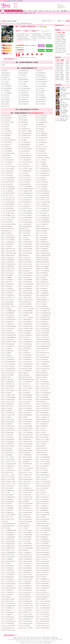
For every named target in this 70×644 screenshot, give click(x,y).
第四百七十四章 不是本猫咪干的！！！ (9, 428)
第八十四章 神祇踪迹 (23, 140)
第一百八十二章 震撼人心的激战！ (8, 213)
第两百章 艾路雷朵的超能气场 (7, 226)
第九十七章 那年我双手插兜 (41, 149)
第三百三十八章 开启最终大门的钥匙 (26, 328)
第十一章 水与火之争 (23, 77)
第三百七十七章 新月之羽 (41, 355)
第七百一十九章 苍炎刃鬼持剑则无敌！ (43, 608)
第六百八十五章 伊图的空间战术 (25, 584)
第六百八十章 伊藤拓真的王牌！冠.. (43, 579)
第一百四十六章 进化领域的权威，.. (8, 187)
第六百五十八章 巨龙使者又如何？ (25, 564)
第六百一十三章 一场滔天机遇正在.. (25, 530)
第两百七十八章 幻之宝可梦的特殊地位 (26, 284)
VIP (31, 13)
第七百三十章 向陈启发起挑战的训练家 (26, 617)
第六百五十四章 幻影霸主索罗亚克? (8, 561)
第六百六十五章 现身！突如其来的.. (43, 568)
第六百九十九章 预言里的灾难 (7, 595)
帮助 (65, 11)
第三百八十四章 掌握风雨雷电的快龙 (8, 362)
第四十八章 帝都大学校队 (41, 104)
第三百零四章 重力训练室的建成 (7, 304)
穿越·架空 (26, 13)
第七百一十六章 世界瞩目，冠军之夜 (43, 606)
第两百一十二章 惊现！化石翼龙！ (8, 235)
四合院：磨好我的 (60, 74)
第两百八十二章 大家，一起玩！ (42, 286)
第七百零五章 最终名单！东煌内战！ (8, 599)
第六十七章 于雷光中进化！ (41, 127)
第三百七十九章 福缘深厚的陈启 (25, 357)
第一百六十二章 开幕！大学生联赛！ (26, 198)
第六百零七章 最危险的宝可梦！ (25, 526)
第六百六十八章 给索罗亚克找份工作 (43, 570)
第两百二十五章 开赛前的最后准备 (25, 244)
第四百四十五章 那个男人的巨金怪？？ (26, 406)
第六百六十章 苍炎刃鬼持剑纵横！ (8, 566)
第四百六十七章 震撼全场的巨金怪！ (43, 422)
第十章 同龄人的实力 (5, 77)
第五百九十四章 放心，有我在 (7, 517)
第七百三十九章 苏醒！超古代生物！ (26, 623)
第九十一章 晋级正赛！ (40, 144)
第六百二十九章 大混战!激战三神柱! (43, 541)
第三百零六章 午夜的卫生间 (41, 304)
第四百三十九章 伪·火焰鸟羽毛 (25, 402)
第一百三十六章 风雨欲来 (41, 178)
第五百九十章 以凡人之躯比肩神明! (43, 513)
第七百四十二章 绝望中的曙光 (24, 626)
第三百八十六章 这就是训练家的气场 (43, 362)
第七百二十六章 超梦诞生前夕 (7, 615)
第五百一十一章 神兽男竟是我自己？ (26, 455)
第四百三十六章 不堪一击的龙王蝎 (25, 399)
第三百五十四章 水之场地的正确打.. (43, 340)
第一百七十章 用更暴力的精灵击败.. (8, 204)
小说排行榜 (45, 643)
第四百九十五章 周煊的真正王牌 (7, 444)
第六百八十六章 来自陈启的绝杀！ (43, 584)
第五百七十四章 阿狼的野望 (24, 501)
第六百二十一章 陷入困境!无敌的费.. (8, 537)
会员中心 (25, 11)
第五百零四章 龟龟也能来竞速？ (7, 450)
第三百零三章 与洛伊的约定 (41, 302)
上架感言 (3, 65)
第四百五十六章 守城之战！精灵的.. (8, 415)
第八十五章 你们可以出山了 (41, 140)
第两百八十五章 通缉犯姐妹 (41, 289)
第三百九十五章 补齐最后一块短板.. (43, 368)
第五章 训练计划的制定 (23, 73)
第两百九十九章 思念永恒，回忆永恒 (26, 300)
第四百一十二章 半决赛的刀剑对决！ (26, 382)
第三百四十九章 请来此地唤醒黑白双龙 (9, 337)
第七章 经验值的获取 (5, 75)
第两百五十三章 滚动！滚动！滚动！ (43, 264)
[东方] (57, 45)
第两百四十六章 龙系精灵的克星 (25, 260)
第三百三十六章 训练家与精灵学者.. (43, 326)
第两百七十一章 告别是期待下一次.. (8, 280)
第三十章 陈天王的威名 (40, 91)
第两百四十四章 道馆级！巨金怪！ (43, 257)
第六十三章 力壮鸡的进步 (24, 124)
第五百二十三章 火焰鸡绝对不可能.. (25, 464)
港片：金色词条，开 (62, 38)
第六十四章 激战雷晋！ (40, 124)
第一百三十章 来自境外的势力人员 (43, 173)
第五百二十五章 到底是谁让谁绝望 (8, 466)
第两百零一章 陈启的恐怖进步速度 (25, 226)
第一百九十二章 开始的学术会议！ (25, 220)
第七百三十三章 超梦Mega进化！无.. (26, 619)
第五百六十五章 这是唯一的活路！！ (26, 495)
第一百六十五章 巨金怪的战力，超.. (25, 200)
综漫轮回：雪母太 (60, 65)
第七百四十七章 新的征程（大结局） (8, 630)
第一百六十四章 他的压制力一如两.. (8, 200)
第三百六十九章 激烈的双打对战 (7, 351)
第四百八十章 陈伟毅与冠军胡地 (7, 433)
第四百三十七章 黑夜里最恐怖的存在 (43, 399)
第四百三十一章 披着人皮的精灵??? (43, 395)
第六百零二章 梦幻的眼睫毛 (41, 521)
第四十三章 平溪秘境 (5, 102)
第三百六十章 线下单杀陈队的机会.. (8, 344)
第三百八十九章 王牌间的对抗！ (42, 364)
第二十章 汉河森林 (22, 84)
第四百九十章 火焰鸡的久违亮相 (25, 439)
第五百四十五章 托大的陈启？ (42, 479)
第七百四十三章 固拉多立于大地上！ (43, 626)
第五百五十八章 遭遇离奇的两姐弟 (8, 490)
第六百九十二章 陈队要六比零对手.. (43, 588)
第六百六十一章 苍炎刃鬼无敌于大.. (25, 566)
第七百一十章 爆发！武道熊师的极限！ (43, 601)
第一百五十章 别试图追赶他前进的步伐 (26, 189)
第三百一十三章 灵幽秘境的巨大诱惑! (8, 311)
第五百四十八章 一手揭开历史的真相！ (43, 482)
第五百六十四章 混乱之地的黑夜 (7, 495)
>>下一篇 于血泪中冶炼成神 (61, 121)
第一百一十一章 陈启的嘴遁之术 (25, 160)
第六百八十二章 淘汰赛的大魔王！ (25, 581)
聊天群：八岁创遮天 (62, 40)
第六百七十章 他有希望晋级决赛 (25, 572)
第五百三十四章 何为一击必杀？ (7, 473)
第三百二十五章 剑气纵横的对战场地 (8, 320)
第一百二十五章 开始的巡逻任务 (7, 171)
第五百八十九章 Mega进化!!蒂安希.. (26, 513)
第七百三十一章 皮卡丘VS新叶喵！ (43, 617)
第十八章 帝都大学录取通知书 (42, 82)
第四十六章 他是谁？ (5, 104)
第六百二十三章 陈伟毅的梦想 (42, 537)
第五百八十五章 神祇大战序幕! (7, 510)
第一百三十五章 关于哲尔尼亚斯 (25, 178)
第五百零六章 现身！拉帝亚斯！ (42, 450)
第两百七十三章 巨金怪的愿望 (42, 280)
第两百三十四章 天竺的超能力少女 (25, 251)
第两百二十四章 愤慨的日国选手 (7, 244)
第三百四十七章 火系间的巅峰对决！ (26, 335)
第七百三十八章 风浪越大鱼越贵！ (8, 623)
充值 (62, 11)
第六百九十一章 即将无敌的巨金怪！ (26, 588)
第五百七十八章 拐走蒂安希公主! (42, 504)
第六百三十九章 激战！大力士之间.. (8, 550)
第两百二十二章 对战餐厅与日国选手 (26, 242)
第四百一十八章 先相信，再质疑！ (25, 386)
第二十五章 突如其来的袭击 (7, 88)
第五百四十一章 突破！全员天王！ (25, 477)
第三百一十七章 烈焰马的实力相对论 (26, 313)
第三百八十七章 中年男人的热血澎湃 (8, 364)
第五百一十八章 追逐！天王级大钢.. (43, 459)
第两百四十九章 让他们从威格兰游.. (25, 262)
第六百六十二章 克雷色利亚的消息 (43, 566)
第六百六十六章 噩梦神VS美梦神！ (8, 570)
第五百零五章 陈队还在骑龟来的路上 (26, 450)
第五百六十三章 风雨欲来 (41, 493)
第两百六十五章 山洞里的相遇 (7, 275)
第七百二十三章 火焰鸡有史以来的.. (8, 612)
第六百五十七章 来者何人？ (7, 564)
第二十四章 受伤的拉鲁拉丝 (41, 86)
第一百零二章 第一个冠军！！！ (25, 153)
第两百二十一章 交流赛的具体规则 (8, 242)
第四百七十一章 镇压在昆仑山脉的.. (8, 426)
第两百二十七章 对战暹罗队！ (7, 246)
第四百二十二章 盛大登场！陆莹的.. (43, 388)
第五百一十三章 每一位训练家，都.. (8, 457)
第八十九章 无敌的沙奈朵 (6, 144)
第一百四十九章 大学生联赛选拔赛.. (8, 189)
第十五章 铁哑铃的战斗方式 (41, 80)
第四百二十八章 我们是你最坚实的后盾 (43, 393)
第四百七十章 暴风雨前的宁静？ (42, 424)
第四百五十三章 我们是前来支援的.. (8, 413)
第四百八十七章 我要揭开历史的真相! (26, 437)
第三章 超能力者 (39, 71)
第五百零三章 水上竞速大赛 (41, 448)
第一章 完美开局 (4, 71)
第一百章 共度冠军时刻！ (41, 151)
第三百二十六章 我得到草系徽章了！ (26, 320)
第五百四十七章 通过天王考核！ (25, 482)
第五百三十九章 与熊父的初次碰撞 (43, 475)
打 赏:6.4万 (7, 51)
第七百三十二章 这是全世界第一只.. (8, 619)
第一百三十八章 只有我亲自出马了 (25, 180)
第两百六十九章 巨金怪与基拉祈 (25, 277)
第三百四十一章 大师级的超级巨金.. (25, 331)
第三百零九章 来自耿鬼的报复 (42, 306)
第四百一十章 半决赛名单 (41, 379)
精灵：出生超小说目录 (9, 59)
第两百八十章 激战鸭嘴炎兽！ (7, 286)
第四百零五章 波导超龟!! (6, 377)
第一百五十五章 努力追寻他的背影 (8, 193)
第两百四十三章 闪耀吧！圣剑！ (25, 257)
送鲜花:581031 (8, 46)
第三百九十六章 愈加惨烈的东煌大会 (8, 371)
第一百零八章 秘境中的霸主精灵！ (25, 158)
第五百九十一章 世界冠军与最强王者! (8, 515)
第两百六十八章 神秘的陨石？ (7, 277)
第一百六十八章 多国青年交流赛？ (25, 202)
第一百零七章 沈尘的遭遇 (6, 158)
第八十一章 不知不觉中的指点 (24, 138)
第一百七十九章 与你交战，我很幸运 (8, 211)
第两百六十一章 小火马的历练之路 (43, 271)
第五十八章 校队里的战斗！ (41, 120)
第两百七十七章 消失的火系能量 (7, 284)
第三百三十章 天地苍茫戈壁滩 (42, 322)
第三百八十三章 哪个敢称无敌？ (42, 360)
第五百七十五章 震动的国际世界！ (43, 501)
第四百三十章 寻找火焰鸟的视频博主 (26, 395)
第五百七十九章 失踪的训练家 (7, 506)
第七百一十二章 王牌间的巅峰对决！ (26, 604)
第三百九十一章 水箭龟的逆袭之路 (25, 366)
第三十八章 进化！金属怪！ (24, 97)
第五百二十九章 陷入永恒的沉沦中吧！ (26, 468)
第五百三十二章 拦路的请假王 (24, 470)
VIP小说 (15, 11)
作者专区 (30, 11)
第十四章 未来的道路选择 (24, 80)
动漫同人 (64, 91)
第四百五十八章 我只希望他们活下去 (43, 415)
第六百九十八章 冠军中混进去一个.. (43, 592)
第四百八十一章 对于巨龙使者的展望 (26, 433)
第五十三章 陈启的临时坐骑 (7, 118)
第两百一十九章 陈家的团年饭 (24, 240)
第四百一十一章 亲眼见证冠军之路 (8, 382)
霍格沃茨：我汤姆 (60, 76)
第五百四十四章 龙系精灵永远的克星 (26, 479)
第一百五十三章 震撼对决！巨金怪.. (25, 191)
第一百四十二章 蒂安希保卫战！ (42, 182)
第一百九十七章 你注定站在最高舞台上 (9, 224)
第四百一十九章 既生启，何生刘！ (43, 386)
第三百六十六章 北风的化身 (7, 348)
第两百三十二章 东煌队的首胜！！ (43, 249)
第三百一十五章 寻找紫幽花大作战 (43, 311)
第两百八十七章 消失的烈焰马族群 (25, 291)
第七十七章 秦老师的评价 (6, 136)
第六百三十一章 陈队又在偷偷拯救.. (25, 544)
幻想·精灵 (17, 13)
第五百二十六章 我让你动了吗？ (25, 466)
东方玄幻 (64, 97)
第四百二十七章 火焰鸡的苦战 (24, 393)
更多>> (68, 54)
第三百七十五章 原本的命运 (7, 355)
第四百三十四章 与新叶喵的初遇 (42, 397)
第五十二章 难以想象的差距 (41, 116)
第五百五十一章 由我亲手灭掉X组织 (43, 484)
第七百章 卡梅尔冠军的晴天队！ (25, 595)
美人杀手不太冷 (9, 21)
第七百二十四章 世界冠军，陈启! (25, 612)
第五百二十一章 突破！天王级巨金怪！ (43, 462)
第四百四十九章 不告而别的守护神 (43, 408)
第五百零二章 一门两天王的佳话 (25, 448)
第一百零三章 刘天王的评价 (41, 153)
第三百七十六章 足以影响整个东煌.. (25, 355)
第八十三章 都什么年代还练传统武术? (9, 140)
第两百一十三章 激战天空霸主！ (25, 235)
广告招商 (52, 638)
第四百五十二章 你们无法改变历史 (43, 411)
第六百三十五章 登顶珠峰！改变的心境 (43, 546)
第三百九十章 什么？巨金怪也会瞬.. (8, 366)
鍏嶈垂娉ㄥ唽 (10, 1)
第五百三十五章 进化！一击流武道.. (25, 473)
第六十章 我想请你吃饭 (23, 122)
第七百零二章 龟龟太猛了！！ (7, 597)
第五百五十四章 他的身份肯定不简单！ (43, 486)
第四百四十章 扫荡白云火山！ (42, 402)
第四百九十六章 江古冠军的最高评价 (26, 444)
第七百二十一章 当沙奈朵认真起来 (25, 610)
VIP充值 (20, 11)
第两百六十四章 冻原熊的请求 (42, 273)
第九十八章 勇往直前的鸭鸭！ (7, 151)
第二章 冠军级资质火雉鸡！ (24, 71)
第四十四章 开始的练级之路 (24, 102)
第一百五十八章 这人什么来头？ (7, 195)
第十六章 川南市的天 (5, 82)
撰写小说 (40, 638)
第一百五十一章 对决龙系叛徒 (42, 189)
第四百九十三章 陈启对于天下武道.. (25, 442)
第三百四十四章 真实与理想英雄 (25, 333)
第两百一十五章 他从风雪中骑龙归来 (8, 238)
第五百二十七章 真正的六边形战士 (43, 466)
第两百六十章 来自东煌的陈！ (24, 271)
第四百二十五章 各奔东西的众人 (42, 391)
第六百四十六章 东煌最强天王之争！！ (26, 555)
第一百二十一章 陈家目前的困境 (42, 167)
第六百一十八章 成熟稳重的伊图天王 (8, 535)
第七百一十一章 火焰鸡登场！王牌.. (8, 604)
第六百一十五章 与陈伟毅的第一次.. (8, 533)
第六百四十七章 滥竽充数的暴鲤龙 (43, 555)
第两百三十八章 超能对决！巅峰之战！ (43, 253)
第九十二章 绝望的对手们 (6, 147)
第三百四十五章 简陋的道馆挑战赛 (43, 333)
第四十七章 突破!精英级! (23, 104)
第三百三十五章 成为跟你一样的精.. (25, 326)
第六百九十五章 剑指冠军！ (41, 590)
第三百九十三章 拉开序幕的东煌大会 (8, 368)
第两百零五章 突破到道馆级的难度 (43, 229)
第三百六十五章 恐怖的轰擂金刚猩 (43, 346)
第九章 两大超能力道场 (40, 75)
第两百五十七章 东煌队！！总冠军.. (8, 269)
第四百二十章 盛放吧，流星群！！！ (8, 388)
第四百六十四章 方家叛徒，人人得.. (43, 419)
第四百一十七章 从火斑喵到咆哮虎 (8, 386)
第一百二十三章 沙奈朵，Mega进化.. (26, 169)
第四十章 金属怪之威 (5, 100)
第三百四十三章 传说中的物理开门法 (8, 333)
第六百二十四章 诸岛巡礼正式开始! (8, 539)
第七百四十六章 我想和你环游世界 (43, 628)
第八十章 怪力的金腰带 (6, 138)
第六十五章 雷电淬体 (5, 127)
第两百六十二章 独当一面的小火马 (8, 273)
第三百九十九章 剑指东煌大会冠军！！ (9, 373)
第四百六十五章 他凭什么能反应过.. (8, 422)
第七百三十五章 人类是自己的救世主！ (9, 621)
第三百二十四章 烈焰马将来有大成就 (43, 317)
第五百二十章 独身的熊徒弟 (24, 462)
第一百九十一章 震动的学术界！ (7, 220)
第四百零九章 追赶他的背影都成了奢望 (26, 379)
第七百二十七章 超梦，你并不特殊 (25, 615)
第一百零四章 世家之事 (6, 155)
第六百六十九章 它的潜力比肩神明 (8, 572)
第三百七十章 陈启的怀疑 (24, 351)
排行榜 (11, 11)
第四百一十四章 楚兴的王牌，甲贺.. (8, 384)
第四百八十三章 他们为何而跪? (7, 435)
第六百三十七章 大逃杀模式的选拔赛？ (26, 548)
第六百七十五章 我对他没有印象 (7, 577)
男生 (54, 11)
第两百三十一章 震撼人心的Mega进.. (26, 249)
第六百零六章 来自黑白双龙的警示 (8, 526)
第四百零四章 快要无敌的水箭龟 (42, 375)
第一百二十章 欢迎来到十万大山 (25, 167)
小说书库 (6, 11)
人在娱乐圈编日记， (62, 34)
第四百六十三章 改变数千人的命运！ (26, 419)
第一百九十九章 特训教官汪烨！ (42, 224)
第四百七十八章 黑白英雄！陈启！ (25, 431)
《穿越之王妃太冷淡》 (61, 7)
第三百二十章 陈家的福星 (24, 315)
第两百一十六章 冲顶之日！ (24, 238)
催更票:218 (7, 48)
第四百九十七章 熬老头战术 (41, 444)
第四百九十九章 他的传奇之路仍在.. (25, 446)
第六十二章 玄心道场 (5, 124)
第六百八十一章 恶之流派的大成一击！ (9, 581)
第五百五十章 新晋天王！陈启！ (25, 484)
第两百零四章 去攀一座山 (24, 229)
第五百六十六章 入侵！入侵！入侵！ (43, 495)
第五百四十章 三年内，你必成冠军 (8, 477)
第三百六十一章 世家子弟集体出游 (25, 344)
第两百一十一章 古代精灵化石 (42, 233)
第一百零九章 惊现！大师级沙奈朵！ (43, 158)
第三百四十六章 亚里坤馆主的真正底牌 (9, 335)
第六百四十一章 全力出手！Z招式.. (43, 550)
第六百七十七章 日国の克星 (41, 577)
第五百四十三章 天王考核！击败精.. (8, 479)
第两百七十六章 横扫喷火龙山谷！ (43, 282)
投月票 (6, 53)
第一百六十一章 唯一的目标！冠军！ (8, 198)
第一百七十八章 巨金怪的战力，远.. (43, 209)
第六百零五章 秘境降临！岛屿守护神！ (43, 524)
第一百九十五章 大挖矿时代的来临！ (26, 222)
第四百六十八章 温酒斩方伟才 (7, 424)
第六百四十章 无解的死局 (24, 550)
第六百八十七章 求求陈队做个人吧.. (8, 586)
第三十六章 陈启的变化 (40, 95)
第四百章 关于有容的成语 (24, 373)
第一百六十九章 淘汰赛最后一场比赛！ (43, 202)
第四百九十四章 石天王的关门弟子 (43, 442)
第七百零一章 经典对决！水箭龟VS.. (43, 595)
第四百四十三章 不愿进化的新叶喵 (43, 404)
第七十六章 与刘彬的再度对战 (42, 133)
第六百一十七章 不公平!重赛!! (42, 533)
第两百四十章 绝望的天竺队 (24, 255)
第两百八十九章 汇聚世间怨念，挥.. (8, 293)
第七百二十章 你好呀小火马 (7, 610)
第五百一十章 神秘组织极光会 (7, 455)
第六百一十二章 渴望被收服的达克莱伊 (9, 530)
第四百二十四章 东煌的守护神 (24, 391)
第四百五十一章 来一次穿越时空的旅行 (26, 411)
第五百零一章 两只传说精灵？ (7, 448)
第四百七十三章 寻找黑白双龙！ (42, 426)
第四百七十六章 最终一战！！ (42, 428)
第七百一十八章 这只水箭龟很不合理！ (26, 608)
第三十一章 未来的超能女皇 (7, 93)
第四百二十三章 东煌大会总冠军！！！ (9, 391)
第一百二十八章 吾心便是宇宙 (7, 173)
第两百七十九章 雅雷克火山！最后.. (43, 284)
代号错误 (64, 98)
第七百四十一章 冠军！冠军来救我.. (8, 626)
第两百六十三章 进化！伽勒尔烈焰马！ (26, 273)
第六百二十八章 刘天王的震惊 (24, 541)
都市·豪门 (12, 13)
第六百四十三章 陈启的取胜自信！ (25, 552)
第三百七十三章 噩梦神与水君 (24, 353)
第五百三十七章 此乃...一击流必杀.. (8, 475)
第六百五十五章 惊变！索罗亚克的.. (25, 561)
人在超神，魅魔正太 (62, 49)
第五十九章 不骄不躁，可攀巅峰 (7, 122)
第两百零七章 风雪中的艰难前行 (25, 231)
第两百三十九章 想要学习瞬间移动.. (8, 255)
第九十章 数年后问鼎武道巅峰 (24, 144)
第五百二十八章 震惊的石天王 (7, 468)
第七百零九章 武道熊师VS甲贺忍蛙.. (26, 601)
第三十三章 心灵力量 (40, 93)
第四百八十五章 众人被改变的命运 (43, 435)
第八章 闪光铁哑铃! (22, 75)
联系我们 (44, 638)
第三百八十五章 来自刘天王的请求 (25, 362)
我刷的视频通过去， (62, 36)
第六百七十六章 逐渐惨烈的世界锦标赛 (26, 577)
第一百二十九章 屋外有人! (24, 173)
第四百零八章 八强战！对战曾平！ (8, 379)
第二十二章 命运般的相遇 (6, 86)
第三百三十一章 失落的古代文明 (7, 324)
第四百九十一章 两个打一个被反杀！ (43, 439)
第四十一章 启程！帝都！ (24, 100)
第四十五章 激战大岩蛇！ (41, 102)
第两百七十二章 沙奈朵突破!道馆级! (25, 280)
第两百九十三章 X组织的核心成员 (25, 295)
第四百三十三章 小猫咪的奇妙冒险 (25, 397)
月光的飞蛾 (65, 115)
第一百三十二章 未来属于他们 (24, 175)
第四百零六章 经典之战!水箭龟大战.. (26, 377)
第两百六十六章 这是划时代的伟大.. (25, 275)
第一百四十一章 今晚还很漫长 (24, 182)
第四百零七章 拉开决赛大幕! (41, 377)
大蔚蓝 (64, 110)
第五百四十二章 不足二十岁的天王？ (43, 477)
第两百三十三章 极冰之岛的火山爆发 (8, 251)
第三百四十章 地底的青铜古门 (7, 331)
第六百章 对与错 (4, 521)
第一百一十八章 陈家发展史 (41, 164)
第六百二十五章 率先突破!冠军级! (25, 539)
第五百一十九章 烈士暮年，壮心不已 (8, 462)
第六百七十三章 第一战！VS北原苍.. (26, 575)
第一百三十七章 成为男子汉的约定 (8, 180)
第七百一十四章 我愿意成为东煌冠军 (8, 606)
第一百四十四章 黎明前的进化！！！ (26, 184)
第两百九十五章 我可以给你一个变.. (8, 297)
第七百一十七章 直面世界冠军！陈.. (8, 608)
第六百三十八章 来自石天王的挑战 (43, 548)
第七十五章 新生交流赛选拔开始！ (25, 133)
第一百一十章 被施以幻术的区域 (7, 160)
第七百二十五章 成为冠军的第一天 (43, 612)
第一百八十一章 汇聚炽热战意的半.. (43, 211)
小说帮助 (15, 638)
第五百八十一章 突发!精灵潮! (41, 506)
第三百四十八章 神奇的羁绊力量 (42, 335)
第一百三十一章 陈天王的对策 (7, 175)
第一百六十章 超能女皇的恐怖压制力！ (43, 195)
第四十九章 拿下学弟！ (6, 106)
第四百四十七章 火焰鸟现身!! (7, 408)
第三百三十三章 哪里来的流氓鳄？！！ (43, 324)
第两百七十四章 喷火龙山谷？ (7, 282)
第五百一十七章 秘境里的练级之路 (25, 459)
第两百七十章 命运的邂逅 (41, 277)
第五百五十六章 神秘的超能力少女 (25, 488)
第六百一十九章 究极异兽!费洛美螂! (25, 535)
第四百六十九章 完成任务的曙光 (25, 424)
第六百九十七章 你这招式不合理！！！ (26, 592)
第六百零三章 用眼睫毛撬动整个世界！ (9, 524)
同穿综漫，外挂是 (60, 80)
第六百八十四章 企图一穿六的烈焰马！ (9, 584)
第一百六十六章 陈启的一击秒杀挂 (43, 200)
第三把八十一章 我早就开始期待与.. (8, 360)
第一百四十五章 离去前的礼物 (42, 184)
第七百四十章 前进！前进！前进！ (43, 623)
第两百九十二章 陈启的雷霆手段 (7, 295)
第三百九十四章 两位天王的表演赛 (25, 368)
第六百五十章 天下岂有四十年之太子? (43, 557)
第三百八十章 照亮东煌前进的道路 (43, 357)
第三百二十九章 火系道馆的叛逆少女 (26, 322)
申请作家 (35, 11)
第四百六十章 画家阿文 (23, 417)
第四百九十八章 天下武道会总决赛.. (8, 446)
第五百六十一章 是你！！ (6, 493)
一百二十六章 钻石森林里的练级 (25, 171)
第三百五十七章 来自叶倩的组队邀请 (43, 342)
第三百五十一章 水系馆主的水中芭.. (43, 337)
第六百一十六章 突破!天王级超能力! (25, 533)
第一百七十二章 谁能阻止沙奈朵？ (43, 204)
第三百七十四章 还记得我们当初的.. (43, 353)
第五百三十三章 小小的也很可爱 (42, 470)
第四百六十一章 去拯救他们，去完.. (43, 417)
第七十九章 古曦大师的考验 (41, 136)
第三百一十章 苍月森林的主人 (7, 309)
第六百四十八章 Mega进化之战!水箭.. (8, 557)
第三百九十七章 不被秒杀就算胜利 (25, 371)
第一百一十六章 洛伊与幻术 (7, 164)
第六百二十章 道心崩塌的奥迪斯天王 (43, 535)
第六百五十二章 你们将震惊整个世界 (26, 559)
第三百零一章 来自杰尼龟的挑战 (7, 302)
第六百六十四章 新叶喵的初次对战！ (26, 568)
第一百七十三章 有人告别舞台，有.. (8, 206)
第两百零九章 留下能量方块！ (7, 233)
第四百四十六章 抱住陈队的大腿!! (42, 406)
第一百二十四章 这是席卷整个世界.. (43, 169)
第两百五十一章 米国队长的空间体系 (8, 264)
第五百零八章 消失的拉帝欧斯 (24, 453)
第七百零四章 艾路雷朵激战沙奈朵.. (43, 597)
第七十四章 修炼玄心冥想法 (7, 133)
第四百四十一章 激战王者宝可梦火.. (8, 404)
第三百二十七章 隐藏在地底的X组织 (43, 320)
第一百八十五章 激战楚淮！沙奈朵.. (8, 215)
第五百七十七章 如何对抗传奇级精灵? (26, 504)
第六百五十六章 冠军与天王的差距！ (43, 561)
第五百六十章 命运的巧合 (41, 490)
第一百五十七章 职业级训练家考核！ (43, 193)
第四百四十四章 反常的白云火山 (7, 406)
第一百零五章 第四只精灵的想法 (25, 155)
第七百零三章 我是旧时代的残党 (25, 597)
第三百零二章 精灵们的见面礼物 (25, 302)
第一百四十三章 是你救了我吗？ (7, 184)
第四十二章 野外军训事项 (41, 100)
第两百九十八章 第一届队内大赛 (7, 300)
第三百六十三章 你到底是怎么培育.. (8, 346)
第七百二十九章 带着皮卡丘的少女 (8, 617)
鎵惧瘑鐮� (20, 1)
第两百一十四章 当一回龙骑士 (42, 235)
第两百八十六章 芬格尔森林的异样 (8, 291)
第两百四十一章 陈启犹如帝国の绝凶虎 (43, 255)
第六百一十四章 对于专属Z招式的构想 (43, 530)
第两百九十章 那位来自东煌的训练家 (26, 293)
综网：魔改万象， (60, 67)
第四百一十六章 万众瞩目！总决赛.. (43, 384)
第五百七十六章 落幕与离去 (7, 504)
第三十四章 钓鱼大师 (5, 95)
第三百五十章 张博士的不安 (24, 337)
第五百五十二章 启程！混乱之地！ (8, 486)
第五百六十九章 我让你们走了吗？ (43, 497)
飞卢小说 (46, 11)
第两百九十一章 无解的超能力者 (42, 293)
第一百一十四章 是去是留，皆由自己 (26, 162)
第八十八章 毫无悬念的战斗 (41, 142)
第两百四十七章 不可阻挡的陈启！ (43, 260)
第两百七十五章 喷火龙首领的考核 (25, 282)
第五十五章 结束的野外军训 (41, 118)
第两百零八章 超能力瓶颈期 (41, 231)
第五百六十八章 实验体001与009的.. (26, 497)
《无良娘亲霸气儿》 (61, 6)
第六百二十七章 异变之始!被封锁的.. (8, 541)
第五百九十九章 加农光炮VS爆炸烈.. (43, 519)
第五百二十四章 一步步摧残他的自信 (43, 464)
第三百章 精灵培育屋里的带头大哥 (43, 300)
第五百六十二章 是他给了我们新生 (25, 493)
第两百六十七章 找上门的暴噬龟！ (43, 275)
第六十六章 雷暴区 (22, 127)
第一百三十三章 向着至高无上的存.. (43, 175)
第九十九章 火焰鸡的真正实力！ (25, 151)
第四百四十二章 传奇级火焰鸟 (24, 404)
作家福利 (41, 11)
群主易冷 (64, 92)
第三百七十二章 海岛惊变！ (7, 353)
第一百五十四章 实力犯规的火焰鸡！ (43, 191)
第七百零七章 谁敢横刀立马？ (42, 599)
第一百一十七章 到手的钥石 (24, 164)
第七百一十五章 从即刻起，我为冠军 (26, 606)
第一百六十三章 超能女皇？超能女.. (43, 198)
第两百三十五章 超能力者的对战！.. (43, 251)
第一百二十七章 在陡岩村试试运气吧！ (43, 171)
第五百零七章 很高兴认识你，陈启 (8, 453)
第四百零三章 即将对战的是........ (25, 375)
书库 (34, 13)
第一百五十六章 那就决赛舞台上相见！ (26, 193)
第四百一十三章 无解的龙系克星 (42, 382)
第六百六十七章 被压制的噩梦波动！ (26, 570)
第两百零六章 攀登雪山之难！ (7, 231)
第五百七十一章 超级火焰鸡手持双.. (25, 499)
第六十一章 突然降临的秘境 (41, 122)
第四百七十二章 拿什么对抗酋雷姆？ (26, 426)
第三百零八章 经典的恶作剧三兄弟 (25, 306)
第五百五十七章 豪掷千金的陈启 (42, 488)
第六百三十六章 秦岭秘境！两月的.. (8, 548)
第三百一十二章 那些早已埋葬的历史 (43, 309)
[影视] (57, 38)
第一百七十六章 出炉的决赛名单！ (8, 209)
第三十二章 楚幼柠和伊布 (24, 93)
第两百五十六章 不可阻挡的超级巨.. (43, 266)
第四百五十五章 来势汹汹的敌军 (42, 413)
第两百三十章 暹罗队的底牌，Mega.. (8, 249)
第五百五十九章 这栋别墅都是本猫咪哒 (26, 490)
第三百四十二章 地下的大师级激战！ (43, 331)
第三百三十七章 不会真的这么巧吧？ (8, 328)
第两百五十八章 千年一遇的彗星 (42, 269)
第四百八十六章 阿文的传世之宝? (8, 437)
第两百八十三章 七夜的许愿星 (7, 289)
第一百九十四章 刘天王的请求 (7, 222)
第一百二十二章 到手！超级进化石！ (8, 169)
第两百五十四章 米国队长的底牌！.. (8, 266)
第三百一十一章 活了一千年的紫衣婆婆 (26, 309)
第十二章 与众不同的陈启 (41, 77)
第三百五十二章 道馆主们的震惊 (7, 340)
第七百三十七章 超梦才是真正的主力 (43, 621)
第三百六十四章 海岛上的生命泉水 (25, 346)
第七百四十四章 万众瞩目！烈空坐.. (8, 628)
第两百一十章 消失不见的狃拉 (24, 233)
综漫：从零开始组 (60, 62)
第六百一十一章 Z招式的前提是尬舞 (43, 528)
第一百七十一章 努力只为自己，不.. (25, 204)
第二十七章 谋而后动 (40, 88)
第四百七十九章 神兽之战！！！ (42, 431)
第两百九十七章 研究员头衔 (41, 297)
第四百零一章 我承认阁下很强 (42, 373)
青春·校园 (21, 13)
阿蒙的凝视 (42, 27)
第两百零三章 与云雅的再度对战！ (8, 229)
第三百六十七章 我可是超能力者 (25, 348)
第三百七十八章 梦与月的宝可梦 (7, 357)
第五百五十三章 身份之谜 (24, 486)
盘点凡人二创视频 (60, 78)
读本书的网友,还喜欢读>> (64, 116)
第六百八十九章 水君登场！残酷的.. (43, 586)
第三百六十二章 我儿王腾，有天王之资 (43, 344)
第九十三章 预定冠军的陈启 (24, 147)
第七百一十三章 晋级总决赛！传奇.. (43, 604)
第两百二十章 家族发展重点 (41, 240)
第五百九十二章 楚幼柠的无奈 (24, 515)
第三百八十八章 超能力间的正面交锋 (26, 364)
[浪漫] (57, 33)
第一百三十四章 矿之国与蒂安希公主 (8, 178)
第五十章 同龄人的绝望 (6, 116)
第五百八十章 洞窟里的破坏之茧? (25, 506)
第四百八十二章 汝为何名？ (41, 433)
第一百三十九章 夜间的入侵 (41, 180)
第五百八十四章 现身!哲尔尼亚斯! (42, 508)
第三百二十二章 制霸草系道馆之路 (8, 317)
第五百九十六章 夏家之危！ (41, 517)
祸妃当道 (15, 21)
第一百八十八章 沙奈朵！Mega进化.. (8, 218)
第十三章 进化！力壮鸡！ (6, 80)
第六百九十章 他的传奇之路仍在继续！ (9, 588)
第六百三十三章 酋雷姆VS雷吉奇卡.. (8, 546)
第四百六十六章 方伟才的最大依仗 (25, 422)
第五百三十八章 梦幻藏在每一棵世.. (25, 475)
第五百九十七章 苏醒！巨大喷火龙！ (8, 519)
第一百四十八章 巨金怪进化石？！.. (43, 187)
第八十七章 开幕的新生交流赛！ (25, 142)
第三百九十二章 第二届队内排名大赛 (43, 366)
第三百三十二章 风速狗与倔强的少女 (26, 324)
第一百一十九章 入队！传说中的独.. (8, 167)
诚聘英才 (48, 638)
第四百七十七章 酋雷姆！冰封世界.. (8, 431)
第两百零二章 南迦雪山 (40, 226)
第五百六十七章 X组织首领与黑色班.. (8, 497)
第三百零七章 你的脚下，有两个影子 (8, 306)
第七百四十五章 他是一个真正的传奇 (26, 628)
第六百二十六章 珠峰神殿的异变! (42, 539)
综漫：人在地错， (60, 73)
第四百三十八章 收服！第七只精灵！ (8, 402)
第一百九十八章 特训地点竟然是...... (26, 224)
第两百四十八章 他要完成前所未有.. (8, 262)
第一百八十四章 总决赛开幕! (41, 213)
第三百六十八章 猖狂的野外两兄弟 (43, 348)
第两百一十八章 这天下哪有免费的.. (8, 240)
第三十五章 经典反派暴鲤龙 (24, 95)
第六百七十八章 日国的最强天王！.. (8, 579)
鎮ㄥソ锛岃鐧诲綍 (4, 1)
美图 (58, 11)
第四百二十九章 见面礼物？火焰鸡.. (8, 395)
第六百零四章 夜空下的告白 (24, 524)
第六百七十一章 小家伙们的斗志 (42, 572)
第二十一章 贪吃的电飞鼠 (41, 84)
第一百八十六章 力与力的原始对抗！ (26, 215)
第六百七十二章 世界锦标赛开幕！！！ (9, 575)
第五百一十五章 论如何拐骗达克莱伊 (43, 457)
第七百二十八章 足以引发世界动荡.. (43, 615)
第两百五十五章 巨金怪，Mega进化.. (26, 266)
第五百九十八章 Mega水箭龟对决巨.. (26, 519)
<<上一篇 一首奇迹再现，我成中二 (62, 119)
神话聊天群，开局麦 (62, 45)
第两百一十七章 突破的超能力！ (42, 238)
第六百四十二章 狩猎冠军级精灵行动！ (9, 552)
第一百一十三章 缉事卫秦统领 (7, 162)
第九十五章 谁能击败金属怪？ (7, 149)
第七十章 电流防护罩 (40, 129)
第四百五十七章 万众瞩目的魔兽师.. (25, 415)
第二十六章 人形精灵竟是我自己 (25, 88)
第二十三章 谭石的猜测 (23, 86)
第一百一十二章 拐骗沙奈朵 (41, 160)
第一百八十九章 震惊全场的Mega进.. (26, 218)
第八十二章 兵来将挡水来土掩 (42, 138)
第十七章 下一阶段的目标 (24, 82)
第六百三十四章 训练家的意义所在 (25, 546)
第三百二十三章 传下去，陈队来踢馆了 (26, 317)
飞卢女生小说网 (9, 23)
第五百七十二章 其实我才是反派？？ (43, 499)
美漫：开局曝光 (61, 60)
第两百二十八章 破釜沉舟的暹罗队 (25, 246)
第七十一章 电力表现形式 (6, 131)
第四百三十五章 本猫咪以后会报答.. (8, 399)
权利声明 (56, 638)
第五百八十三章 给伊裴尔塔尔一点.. (25, 508)
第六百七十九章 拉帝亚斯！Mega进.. (26, 579)
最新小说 (50, 643)
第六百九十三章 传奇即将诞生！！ (8, 590)
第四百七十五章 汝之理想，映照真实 (26, 428)
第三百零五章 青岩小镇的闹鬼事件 (25, 304)
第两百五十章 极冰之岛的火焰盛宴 (43, 262)
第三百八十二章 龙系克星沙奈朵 (25, 360)
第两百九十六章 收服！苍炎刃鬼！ (25, 297)
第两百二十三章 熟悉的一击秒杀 (42, 242)
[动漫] (57, 40)
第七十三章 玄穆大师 (40, 131)
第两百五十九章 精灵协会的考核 (7, 271)
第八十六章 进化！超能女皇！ (7, 142)
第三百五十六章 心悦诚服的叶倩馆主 (26, 342)
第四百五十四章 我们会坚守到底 (25, 413)
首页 (2, 11)
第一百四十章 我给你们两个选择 (7, 182)
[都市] (57, 34)
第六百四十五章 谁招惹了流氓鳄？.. (8, 555)
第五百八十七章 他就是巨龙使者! (42, 510)
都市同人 (64, 102)
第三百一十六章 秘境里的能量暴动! (8, 313)
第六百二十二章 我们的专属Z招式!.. (25, 537)
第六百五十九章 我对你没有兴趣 (42, 564)
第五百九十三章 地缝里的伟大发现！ (43, 515)
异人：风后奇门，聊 (62, 47)
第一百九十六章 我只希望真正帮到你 (43, 222)
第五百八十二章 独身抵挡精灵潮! (8, 508)
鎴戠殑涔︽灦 (15, 1)
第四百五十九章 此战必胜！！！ (7, 417)
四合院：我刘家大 (60, 69)
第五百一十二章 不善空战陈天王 (42, 455)
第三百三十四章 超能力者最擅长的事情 (9, 326)
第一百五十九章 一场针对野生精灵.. (25, 195)
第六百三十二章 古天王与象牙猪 (42, 544)
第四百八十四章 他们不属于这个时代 (26, 435)
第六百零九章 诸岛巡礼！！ (7, 528)
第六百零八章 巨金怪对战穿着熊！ (43, 526)
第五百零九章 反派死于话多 (41, 453)
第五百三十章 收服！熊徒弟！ (42, 468)
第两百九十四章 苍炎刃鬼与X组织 (42, 295)
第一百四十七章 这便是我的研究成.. (25, 187)
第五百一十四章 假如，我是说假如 (25, 457)
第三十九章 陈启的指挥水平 (41, 97)
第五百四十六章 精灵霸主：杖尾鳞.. (8, 482)
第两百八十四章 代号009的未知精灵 (26, 289)
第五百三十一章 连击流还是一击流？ (8, 470)
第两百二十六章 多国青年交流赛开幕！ (43, 244)
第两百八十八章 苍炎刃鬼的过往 (42, 291)
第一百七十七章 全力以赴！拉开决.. (25, 209)
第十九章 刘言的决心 (5, 84)
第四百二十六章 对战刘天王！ (7, 393)
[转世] (57, 51)
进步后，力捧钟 (61, 33)
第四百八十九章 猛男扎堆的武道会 (8, 439)
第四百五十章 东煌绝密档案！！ (7, 411)
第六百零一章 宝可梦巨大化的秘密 (25, 521)
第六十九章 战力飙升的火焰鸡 (24, 129)
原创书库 (3, 13)
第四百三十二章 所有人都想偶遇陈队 (8, 397)
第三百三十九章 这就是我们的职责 (43, 328)
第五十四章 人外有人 (23, 118)
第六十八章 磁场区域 (5, 129)
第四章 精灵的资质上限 (6, 73)
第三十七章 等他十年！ (6, 97)
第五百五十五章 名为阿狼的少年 (7, 488)
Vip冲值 (28, 638)
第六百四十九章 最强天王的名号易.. (25, 557)
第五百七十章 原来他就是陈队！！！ (8, 499)
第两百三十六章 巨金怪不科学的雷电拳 (9, 253)
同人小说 (15, 23)
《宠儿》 (59, 4)
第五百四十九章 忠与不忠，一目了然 (8, 484)
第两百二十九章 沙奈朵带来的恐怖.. (43, 246)
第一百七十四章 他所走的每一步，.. (25, 206)
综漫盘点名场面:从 (60, 64)
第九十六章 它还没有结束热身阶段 (25, 149)
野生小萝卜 (65, 104)
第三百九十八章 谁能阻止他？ (42, 371)
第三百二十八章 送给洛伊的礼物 (7, 322)
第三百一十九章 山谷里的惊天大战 (8, 315)
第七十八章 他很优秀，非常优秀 (25, 136)
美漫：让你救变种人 (62, 43)
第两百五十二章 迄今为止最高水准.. (25, 264)
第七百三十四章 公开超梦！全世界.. (43, 619)
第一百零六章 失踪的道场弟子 (42, 155)
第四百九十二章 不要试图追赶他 (7, 442)
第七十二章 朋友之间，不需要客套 (25, 131)
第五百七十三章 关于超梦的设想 (7, 501)
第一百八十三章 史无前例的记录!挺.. (26, 213)
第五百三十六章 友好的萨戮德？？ (43, 473)
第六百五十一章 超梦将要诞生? (7, 559)
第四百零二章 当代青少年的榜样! (8, 375)
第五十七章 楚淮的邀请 (23, 120)
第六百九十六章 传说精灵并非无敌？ (8, 592)
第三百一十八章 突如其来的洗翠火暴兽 (43, 313)
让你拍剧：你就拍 (60, 71)
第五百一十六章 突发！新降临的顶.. (8, 459)
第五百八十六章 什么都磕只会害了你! (26, 510)
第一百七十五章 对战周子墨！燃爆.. (43, 206)
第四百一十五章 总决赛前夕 (24, 384)
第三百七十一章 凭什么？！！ (42, 351)
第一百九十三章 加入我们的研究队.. (43, 220)
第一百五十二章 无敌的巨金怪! (7, 191)
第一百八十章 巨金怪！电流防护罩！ (26, 211)
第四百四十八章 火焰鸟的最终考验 (25, 408)
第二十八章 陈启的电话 (6, 91)
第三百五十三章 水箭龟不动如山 (25, 340)
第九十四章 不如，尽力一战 (41, 147)
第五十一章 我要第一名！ (24, 116)
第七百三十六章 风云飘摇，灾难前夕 (26, 621)
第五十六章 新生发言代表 (6, 120)
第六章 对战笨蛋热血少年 (41, 73)
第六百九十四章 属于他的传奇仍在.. (25, 590)
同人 (51, 11)
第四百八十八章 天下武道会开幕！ (43, 437)
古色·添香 (7, 13)
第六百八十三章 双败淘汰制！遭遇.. (43, 581)
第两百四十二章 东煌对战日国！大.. (8, 257)
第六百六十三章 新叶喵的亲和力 (7, 568)
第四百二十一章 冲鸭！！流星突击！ (26, 388)
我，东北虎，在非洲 (62, 51)
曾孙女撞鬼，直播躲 (62, 42)
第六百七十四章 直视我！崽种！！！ (43, 575)
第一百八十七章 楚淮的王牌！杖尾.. (43, 215)
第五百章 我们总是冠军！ (41, 446)
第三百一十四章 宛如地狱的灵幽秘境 (26, 311)
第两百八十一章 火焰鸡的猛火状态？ (26, 286)
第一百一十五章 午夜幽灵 (41, 162)
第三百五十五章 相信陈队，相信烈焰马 (9, 342)
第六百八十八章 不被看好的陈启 (25, 586)
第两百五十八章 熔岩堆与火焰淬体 (25, 269)
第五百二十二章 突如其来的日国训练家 (9, 464)
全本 (30, 13)
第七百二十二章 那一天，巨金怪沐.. (43, 610)
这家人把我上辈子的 (62, 52)
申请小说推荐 (20, 638)
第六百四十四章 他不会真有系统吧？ (43, 552)
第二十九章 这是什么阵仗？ (24, 91)
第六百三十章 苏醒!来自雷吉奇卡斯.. (8, 544)
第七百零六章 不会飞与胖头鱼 (24, 599)
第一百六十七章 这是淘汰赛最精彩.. (8, 202)
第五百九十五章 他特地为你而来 (25, 517)
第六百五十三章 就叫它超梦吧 (42, 559)
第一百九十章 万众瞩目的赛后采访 (43, 218)
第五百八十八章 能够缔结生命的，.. (8, 513)
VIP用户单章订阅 (35, 113)
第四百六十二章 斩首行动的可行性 (8, 419)
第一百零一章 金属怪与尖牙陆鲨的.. (8, 153)
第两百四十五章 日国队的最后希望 (8, 260)
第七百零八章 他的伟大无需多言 (7, 601)
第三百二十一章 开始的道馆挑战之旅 (43, 315)
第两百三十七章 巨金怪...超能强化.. (25, 253)
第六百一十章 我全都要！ (24, 528)
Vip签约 (24, 638)
